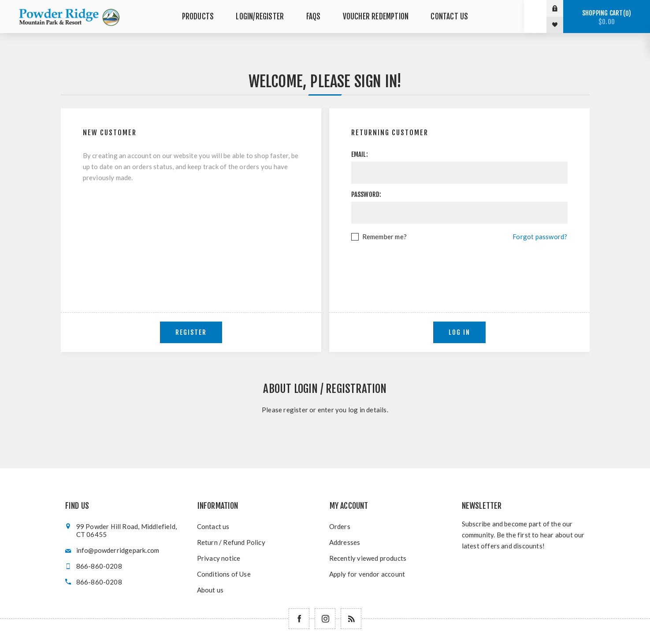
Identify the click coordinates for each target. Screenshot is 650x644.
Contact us (213, 526)
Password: (366, 194)
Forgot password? (540, 237)
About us (210, 590)
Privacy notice (219, 558)
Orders (340, 526)
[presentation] (459, 266)
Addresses (345, 542)
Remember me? (384, 237)
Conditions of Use (224, 574)
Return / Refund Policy (231, 542)
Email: (360, 154)
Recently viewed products (368, 558)
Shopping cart (607, 17)
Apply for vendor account (367, 574)
